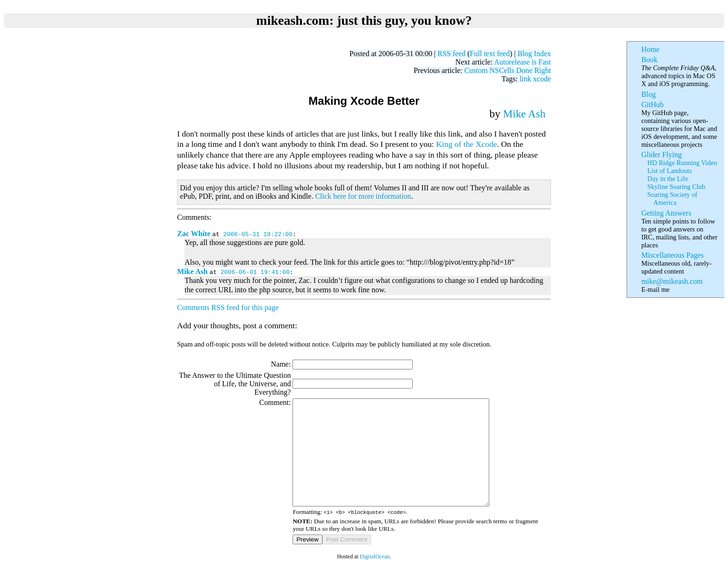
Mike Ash (525, 114)
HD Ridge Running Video (682, 163)
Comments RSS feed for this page (228, 307)
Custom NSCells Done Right (508, 70)
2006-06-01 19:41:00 (255, 272)
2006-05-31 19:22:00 (258, 234)
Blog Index (534, 54)
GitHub (652, 105)
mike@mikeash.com (672, 281)
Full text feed (490, 54)
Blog (648, 94)
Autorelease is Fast (522, 62)
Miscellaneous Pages (672, 255)
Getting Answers (666, 213)
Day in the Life (667, 179)
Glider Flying (661, 155)
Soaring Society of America (672, 199)
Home (650, 49)
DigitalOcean (375, 578)
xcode (542, 79)
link (525, 79)
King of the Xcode (466, 144)
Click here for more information (363, 196)
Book (649, 60)
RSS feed (451, 54)
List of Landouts (669, 171)
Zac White (194, 234)
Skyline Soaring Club (676, 187)
